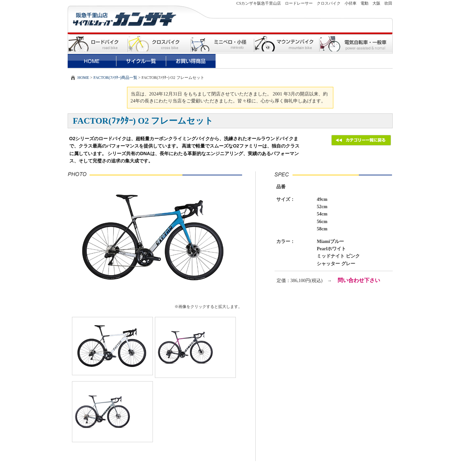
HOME (83, 78)
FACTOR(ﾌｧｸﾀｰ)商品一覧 (115, 78)
